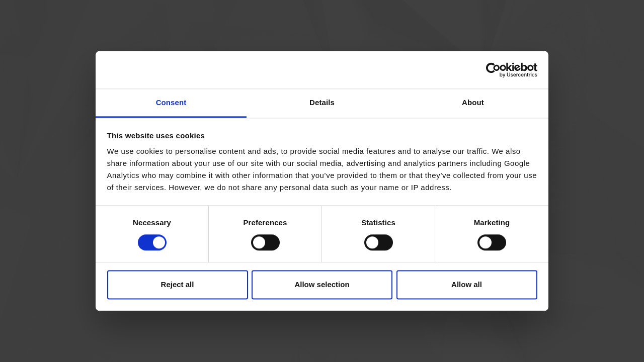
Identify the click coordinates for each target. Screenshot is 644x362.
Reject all (178, 284)
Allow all (467, 284)
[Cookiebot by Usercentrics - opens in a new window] (493, 70)
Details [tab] (322, 102)
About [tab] (473, 102)
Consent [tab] (171, 102)
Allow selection (322, 284)
